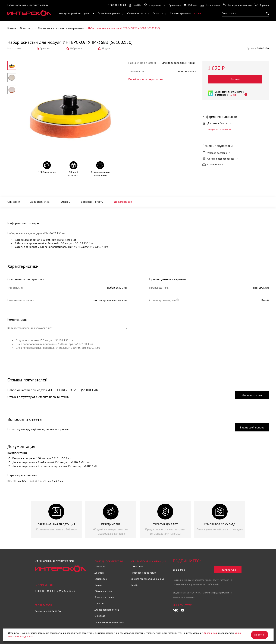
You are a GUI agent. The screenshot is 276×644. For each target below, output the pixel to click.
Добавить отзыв (252, 395)
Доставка (100, 573)
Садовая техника (137, 13)
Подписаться (228, 570)
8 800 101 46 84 (117, 5)
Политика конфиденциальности (216, 593)
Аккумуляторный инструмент (75, 13)
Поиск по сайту (229, 13)
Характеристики (40, 202)
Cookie (134, 585)
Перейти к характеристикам (146, 79)
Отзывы (66, 202)
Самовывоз (101, 579)
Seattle (137, 5)
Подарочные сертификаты (109, 622)
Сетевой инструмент (109, 13)
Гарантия (99, 603)
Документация (123, 202)
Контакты (100, 567)
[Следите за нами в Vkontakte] (175, 610)
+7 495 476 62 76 (65, 591)
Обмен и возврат (104, 591)
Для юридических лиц (107, 610)
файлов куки (211, 633)
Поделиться (109, 48)
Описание (14, 202)
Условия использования (184, 597)
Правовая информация (144, 573)
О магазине (137, 567)
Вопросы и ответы (92, 202)
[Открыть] (245, 94)
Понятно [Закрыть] (260, 635)
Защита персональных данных (148, 579)
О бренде (100, 616)
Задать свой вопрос (252, 427)
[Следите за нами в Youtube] (183, 610)
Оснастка (158, 13)
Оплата (98, 585)
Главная (12, 28)
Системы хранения (180, 13)
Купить (235, 79)
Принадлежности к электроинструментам (61, 28)
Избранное (76, 48)
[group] (56, 520)
